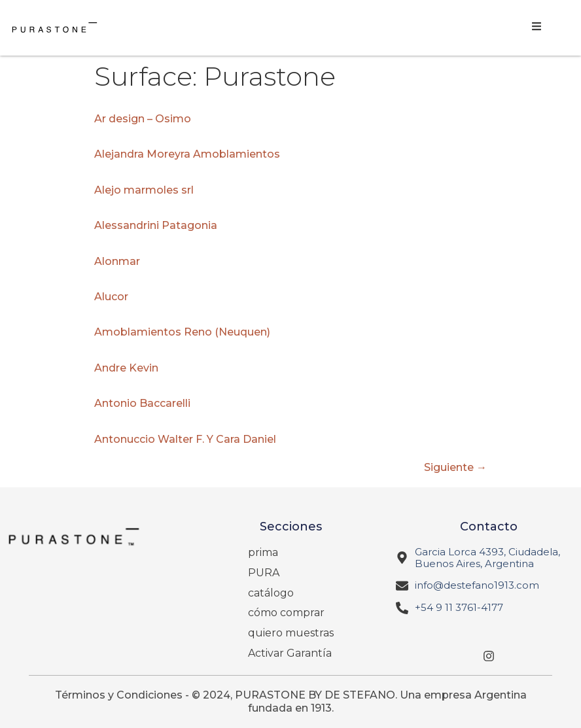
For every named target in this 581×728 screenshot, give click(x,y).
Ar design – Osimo (143, 119)
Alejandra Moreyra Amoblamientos (187, 154)
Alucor (111, 297)
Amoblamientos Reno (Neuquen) (182, 332)
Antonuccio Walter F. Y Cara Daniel (185, 439)
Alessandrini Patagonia (156, 225)
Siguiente (455, 467)
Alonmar (117, 261)
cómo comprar (286, 613)
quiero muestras (291, 633)
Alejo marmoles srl (144, 190)
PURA (264, 573)
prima (263, 552)
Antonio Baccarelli (142, 403)
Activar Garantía (290, 653)
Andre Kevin (126, 368)
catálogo (271, 593)
